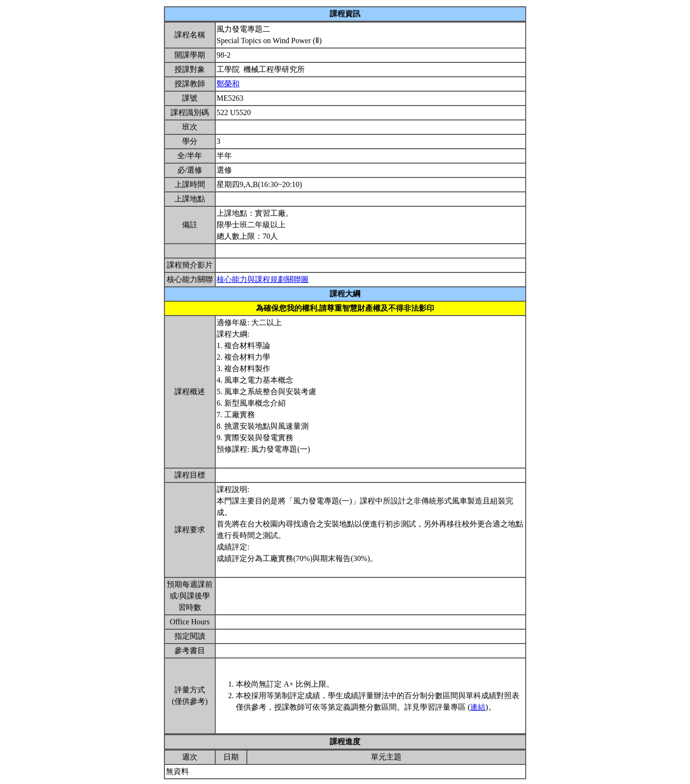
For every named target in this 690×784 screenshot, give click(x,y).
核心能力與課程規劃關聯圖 (263, 279)
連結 (478, 707)
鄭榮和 (228, 84)
